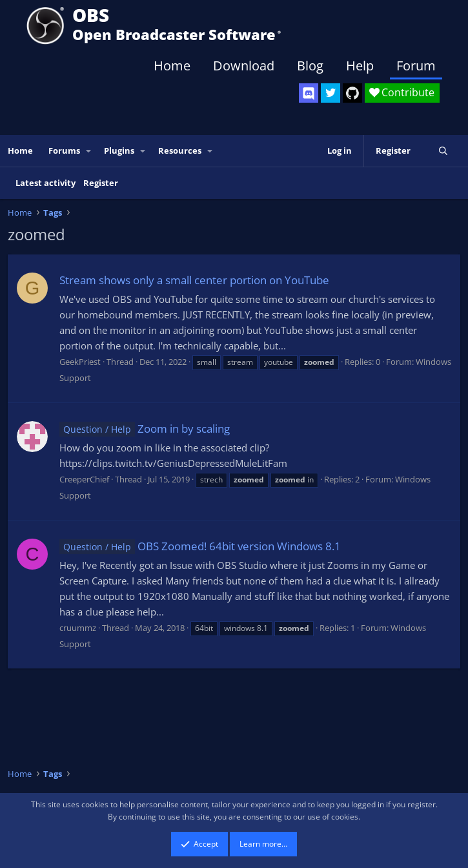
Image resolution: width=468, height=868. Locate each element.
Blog (310, 66)
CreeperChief (84, 479)
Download (244, 66)
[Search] (443, 151)
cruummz (78, 628)
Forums (64, 150)
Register (101, 183)
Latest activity (46, 183)
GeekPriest (80, 362)
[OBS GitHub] (352, 93)
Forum (416, 66)
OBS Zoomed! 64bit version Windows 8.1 (200, 546)
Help (360, 66)
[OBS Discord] (309, 93)
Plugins (119, 150)
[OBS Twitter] (331, 93)
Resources (180, 150)
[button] (89, 151)
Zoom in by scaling (145, 429)
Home (172, 66)
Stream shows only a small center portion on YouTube (194, 280)
